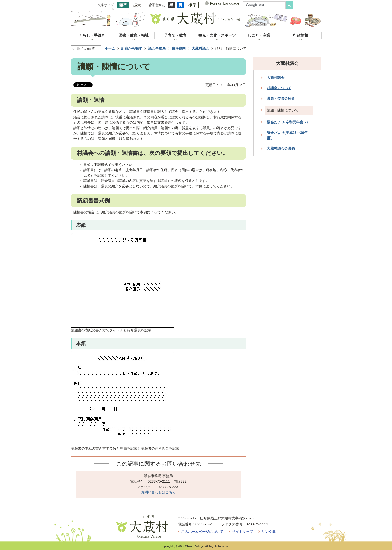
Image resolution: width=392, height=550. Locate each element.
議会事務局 (157, 48)
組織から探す (132, 48)
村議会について (279, 88)
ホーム (110, 48)
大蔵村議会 (200, 48)
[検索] (266, 5)
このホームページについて (202, 532)
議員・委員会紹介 (281, 98)
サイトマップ (242, 532)
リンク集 (269, 532)
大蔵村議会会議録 (281, 148)
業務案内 (179, 48)
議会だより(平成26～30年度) (287, 135)
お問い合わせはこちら (158, 492)
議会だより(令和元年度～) (287, 122)
